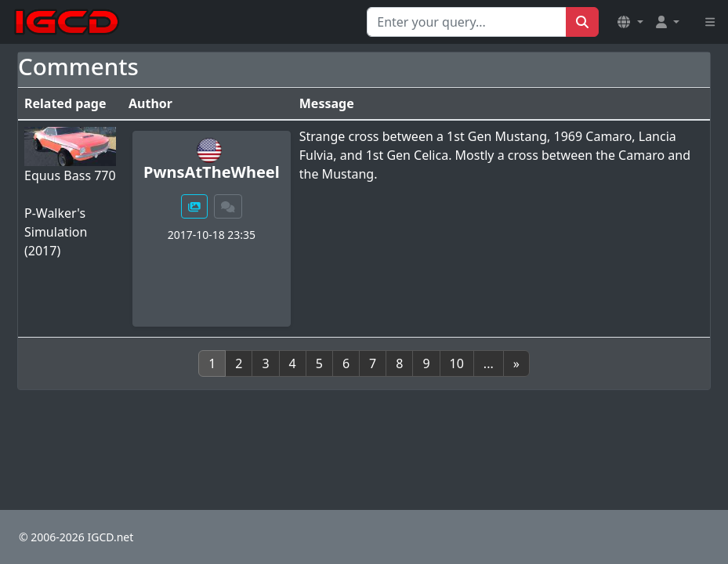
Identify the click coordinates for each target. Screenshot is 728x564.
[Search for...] (467, 22)
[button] (630, 22)
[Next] (516, 363)
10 (457, 363)
